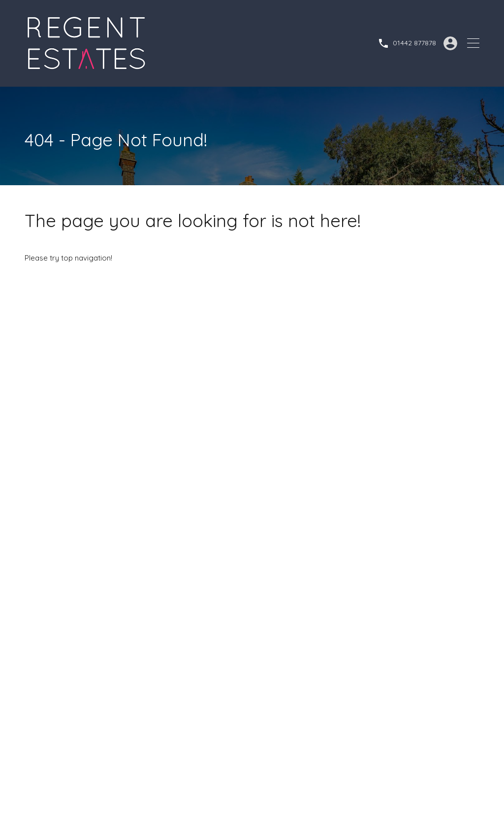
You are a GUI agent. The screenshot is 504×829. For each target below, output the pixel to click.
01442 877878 (414, 43)
